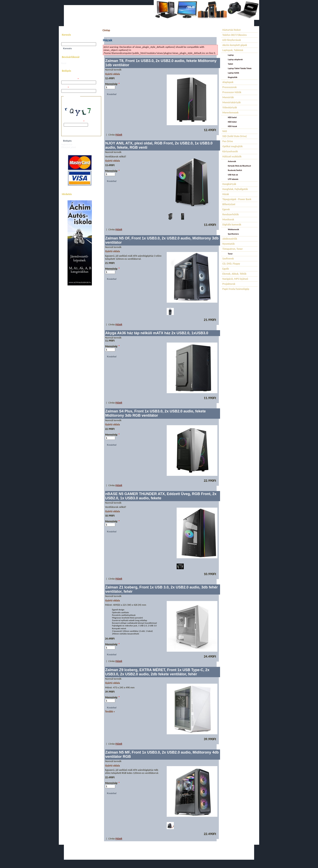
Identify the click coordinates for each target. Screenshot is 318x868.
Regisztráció (67, 145)
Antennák (232, 161)
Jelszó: (65, 88)
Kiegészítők (233, 77)
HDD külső (232, 122)
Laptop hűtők (234, 73)
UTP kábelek (233, 179)
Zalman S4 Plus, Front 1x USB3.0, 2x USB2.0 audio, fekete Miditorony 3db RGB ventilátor (155, 413)
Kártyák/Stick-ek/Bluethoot (240, 166)
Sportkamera (233, 234)
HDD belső (232, 117)
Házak (119, 135)
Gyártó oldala (112, 74)
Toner (230, 254)
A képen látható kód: (74, 122)
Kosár (64, 63)
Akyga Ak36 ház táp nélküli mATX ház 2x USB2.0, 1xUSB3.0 (157, 333)
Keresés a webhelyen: (71, 41)
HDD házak (233, 126)
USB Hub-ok (233, 175)
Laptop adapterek (235, 59)
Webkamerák (234, 229)
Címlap (106, 30)
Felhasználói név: (70, 79)
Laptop (231, 55)
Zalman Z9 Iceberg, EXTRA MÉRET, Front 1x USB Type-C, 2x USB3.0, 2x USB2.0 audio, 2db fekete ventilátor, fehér (157, 672)
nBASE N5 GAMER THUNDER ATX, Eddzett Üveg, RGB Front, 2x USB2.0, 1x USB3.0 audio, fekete (161, 496)
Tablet (230, 64)
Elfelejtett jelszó (69, 147)
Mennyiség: (112, 84)
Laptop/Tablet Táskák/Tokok (240, 68)
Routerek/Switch (235, 170)
